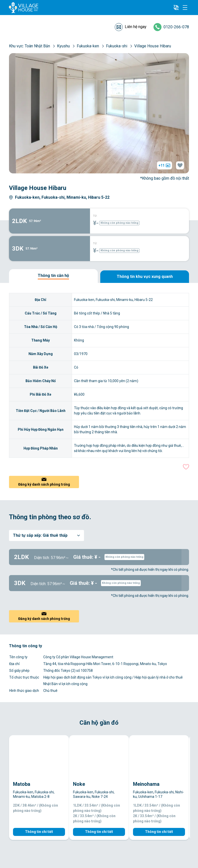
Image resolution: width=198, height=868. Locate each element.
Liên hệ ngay (136, 27)
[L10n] (176, 8)
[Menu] (185, 8)
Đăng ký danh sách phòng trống (44, 484)
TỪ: (95, 216)
